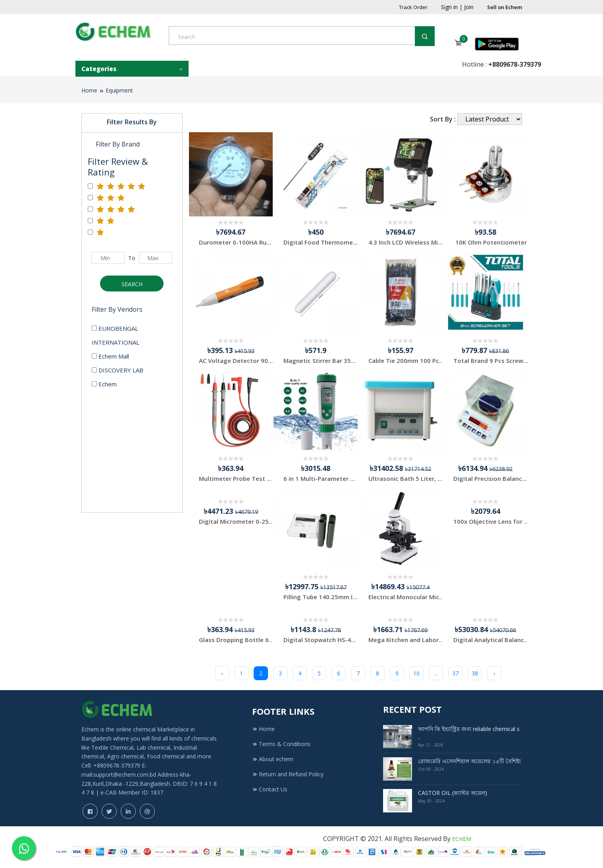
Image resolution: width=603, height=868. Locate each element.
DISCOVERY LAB (118, 370)
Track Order (413, 7)
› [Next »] (494, 673)
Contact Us (270, 789)
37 (455, 673)
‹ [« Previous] (222, 673)
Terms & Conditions (281, 744)
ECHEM (462, 839)
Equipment (119, 90)
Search (132, 284)
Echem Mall (110, 356)
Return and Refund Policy (288, 774)
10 (416, 673)
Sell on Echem (505, 7)
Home (89, 90)
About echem (273, 759)
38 (475, 673)
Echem (104, 384)
